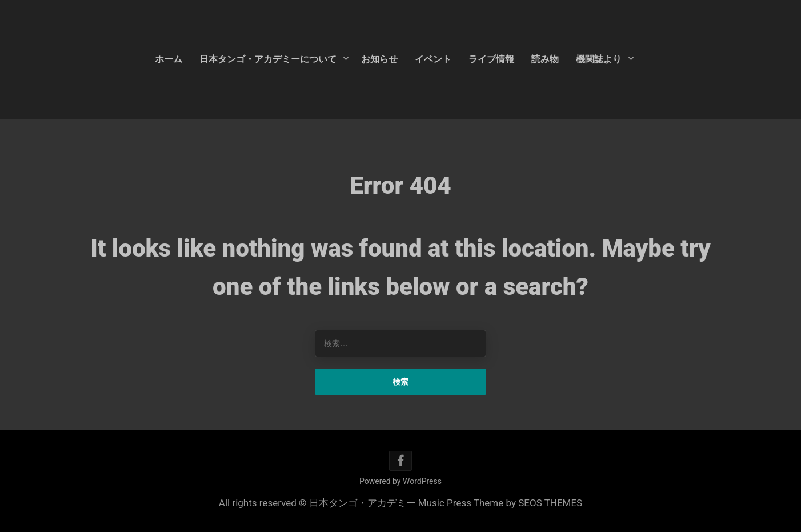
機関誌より (599, 59)
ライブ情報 (491, 59)
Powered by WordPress (400, 481)
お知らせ (379, 59)
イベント (433, 59)
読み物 (545, 59)
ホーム (169, 59)
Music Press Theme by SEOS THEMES (500, 503)
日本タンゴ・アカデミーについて (268, 59)
